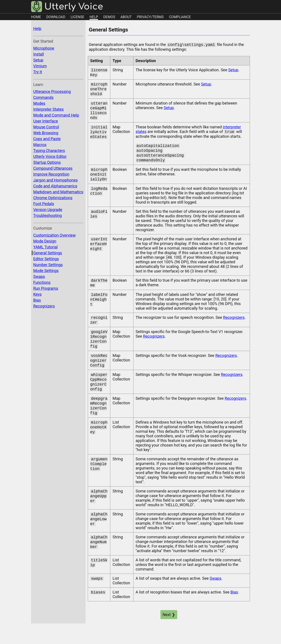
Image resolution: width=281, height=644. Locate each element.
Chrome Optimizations (53, 198)
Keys (37, 294)
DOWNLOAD (56, 17)
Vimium (40, 66)
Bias (37, 300)
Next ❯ (169, 631)
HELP (94, 17)
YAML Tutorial (46, 247)
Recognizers (44, 306)
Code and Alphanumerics (55, 186)
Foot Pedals (44, 204)
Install (39, 54)
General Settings (48, 253)
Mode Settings (46, 271)
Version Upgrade (48, 210)
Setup (38, 60)
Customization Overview (54, 235)
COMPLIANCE (180, 17)
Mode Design (45, 241)
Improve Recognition (51, 174)
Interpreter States (48, 109)
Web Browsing (46, 133)
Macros (40, 145)
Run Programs (46, 288)
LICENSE (77, 17)
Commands (43, 97)
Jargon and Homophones (55, 180)
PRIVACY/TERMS (150, 17)
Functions (42, 282)
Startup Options (47, 162)
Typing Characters (49, 151)
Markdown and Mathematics (58, 192)
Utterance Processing (52, 92)
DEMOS (109, 17)
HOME (36, 17)
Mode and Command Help (56, 115)
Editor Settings (46, 259)
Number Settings (48, 265)
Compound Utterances (53, 168)
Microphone (44, 48)
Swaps (39, 277)
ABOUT (126, 17)
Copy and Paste (47, 139)
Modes (39, 103)
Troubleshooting (47, 216)
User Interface (46, 121)
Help (37, 29)
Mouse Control (46, 127)
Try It (38, 72)
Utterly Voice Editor (50, 156)
